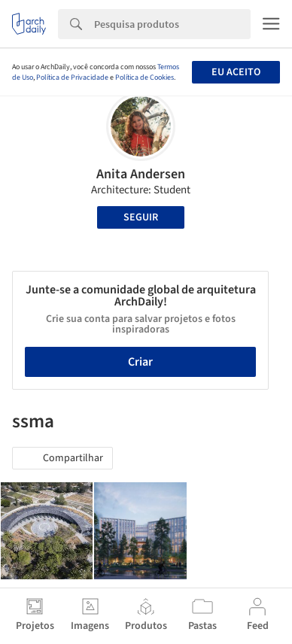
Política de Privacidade (72, 77)
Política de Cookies (144, 77)
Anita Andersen (141, 174)
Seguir (141, 217)
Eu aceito (236, 72)
